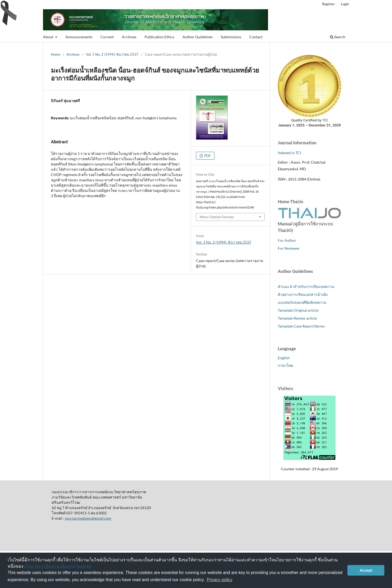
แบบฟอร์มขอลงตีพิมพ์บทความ (302, 302)
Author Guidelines (198, 37)
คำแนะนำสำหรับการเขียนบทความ (306, 286)
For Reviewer (289, 248)
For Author (287, 240)
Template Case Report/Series (301, 326)
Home (56, 54)
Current (107, 37)
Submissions (231, 37)
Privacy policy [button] (219, 580)
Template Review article (297, 318)
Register (328, 4)
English (284, 358)
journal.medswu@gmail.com (88, 518)
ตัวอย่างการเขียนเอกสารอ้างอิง (303, 294)
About (49, 37)
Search (338, 37)
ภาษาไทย (285, 365)
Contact (256, 37)
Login (345, 4)
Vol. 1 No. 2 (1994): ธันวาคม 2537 (112, 54)
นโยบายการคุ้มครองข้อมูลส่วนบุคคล (57, 566)
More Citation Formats (217, 217)
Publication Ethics (159, 37)
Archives (129, 37)
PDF (207, 156)
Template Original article (298, 310)
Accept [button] (366, 570)
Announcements (79, 37)
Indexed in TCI (289, 153)
